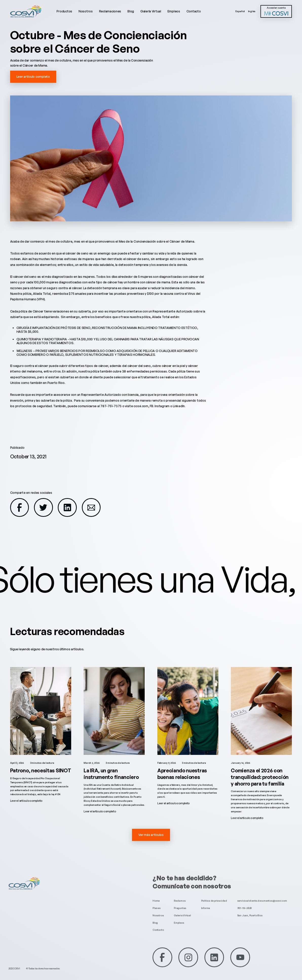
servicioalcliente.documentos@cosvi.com (262, 896)
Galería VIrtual (182, 910)
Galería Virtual (151, 11)
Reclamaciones (110, 11)
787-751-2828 (244, 903)
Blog (131, 11)
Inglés (252, 11)
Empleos (174, 11)
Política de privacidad (214, 896)
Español (240, 11)
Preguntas (180, 903)
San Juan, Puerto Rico (250, 910)
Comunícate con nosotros (192, 881)
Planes (157, 903)
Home (156, 896)
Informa (206, 903)
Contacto (194, 11)
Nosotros (86, 11)
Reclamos (180, 896)
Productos (64, 11)
